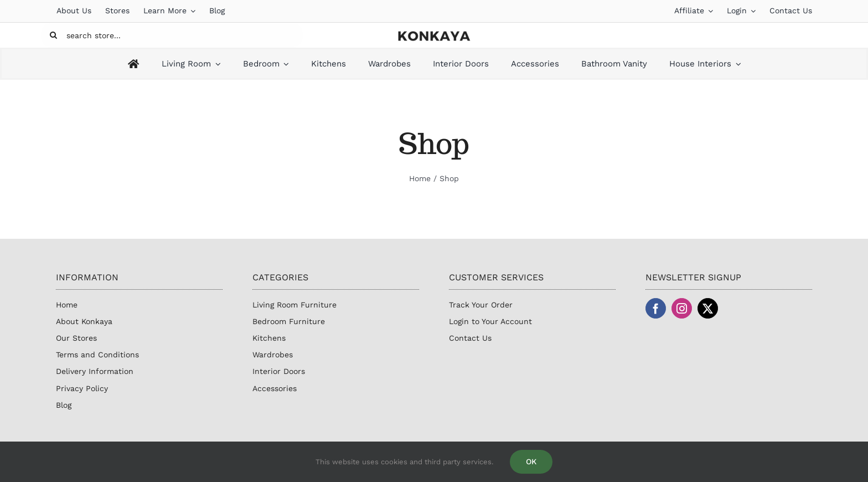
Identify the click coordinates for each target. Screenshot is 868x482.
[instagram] (682, 308)
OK (531, 462)
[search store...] (172, 35)
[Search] (53, 35)
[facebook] (656, 308)
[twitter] (708, 308)
